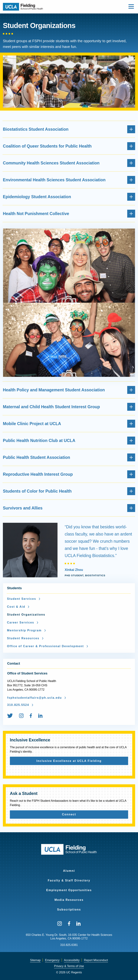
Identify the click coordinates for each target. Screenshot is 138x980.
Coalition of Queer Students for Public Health (69, 146)
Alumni (69, 871)
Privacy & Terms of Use (69, 966)
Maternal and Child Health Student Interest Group (69, 407)
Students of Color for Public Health (69, 491)
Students (14, 588)
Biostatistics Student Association (69, 129)
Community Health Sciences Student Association (69, 163)
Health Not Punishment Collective (69, 214)
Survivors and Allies (69, 508)
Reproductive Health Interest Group (69, 474)
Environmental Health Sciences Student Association (69, 180)
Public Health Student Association (69, 457)
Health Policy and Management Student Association (69, 390)
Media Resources (69, 900)
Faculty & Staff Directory (69, 880)
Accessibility (72, 960)
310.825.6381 (69, 945)
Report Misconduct (96, 960)
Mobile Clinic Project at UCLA (69, 424)
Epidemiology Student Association (69, 197)
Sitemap (35, 960)
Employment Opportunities (69, 890)
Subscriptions (69, 910)
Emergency (52, 960)
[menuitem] (13, 716)
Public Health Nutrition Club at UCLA (69, 441)
